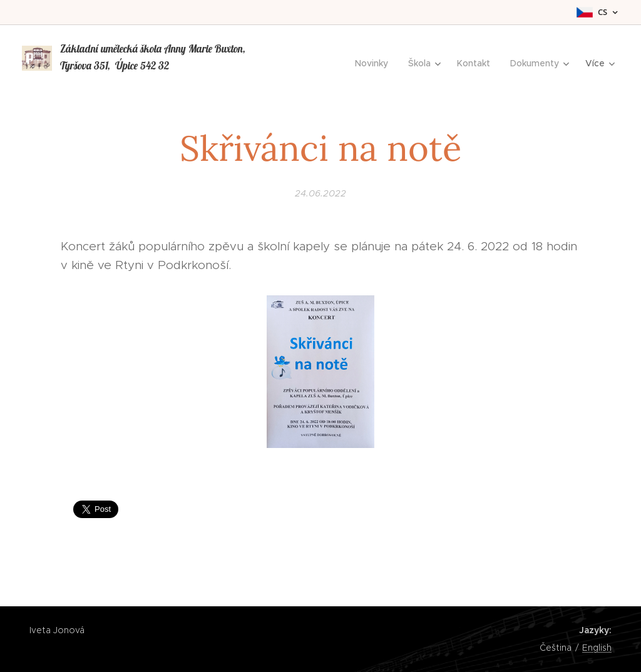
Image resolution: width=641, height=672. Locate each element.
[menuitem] (375, 63)
